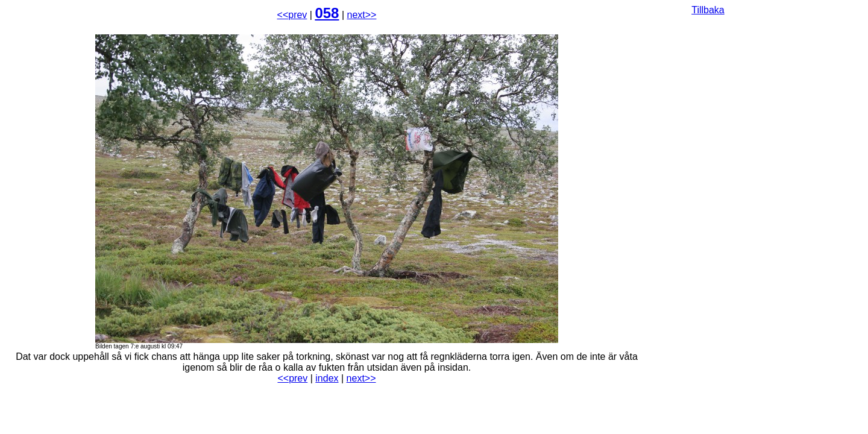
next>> (362, 15)
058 (327, 13)
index (327, 378)
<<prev (292, 15)
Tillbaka (708, 10)
